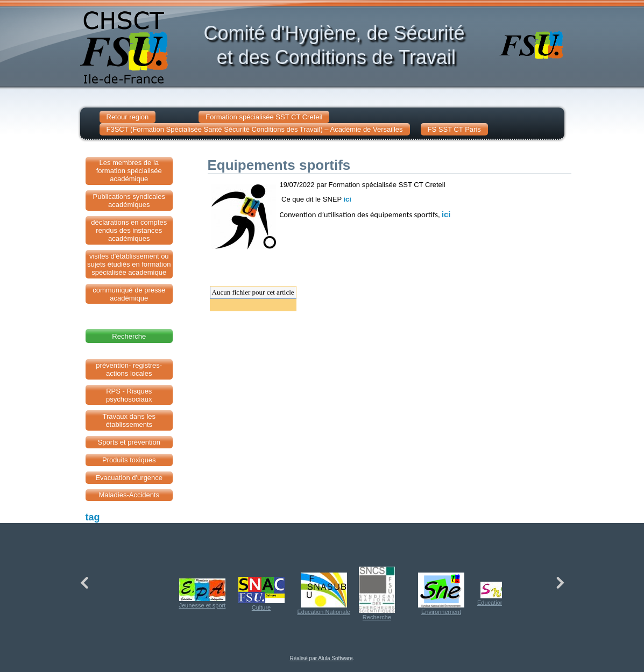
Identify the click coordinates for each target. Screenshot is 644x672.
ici (348, 199)
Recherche (377, 594)
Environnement (441, 594)
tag (93, 517)
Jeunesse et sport (203, 594)
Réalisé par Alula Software (321, 658)
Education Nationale (324, 594)
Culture (261, 594)
